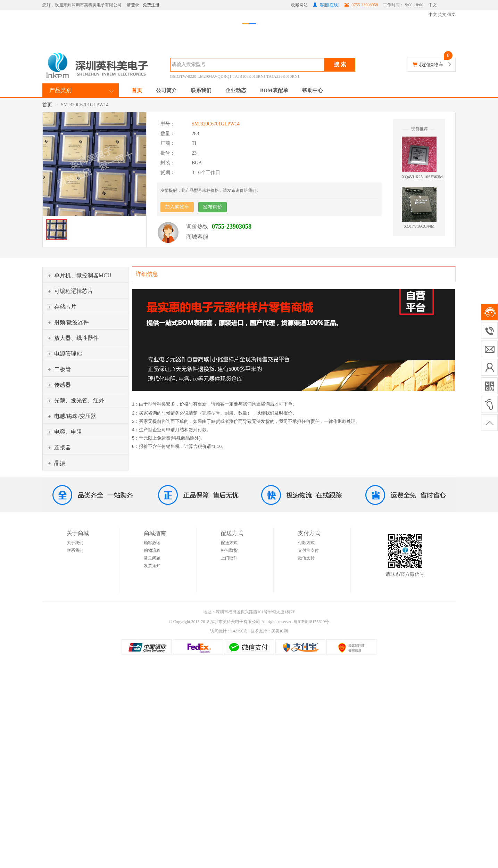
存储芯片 (62, 307)
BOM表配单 (274, 90)
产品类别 (60, 90)
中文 (433, 5)
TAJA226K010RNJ (283, 76)
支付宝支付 (308, 550)
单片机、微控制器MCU (79, 275)
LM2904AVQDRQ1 (215, 76)
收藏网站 (299, 5)
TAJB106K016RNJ (249, 76)
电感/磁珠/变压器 (72, 416)
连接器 (59, 447)
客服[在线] (326, 5)
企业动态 (236, 90)
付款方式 (306, 543)
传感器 (59, 385)
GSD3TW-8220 (183, 76)
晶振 (56, 463)
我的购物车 (431, 65)
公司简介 (166, 90)
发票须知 (152, 566)
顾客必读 (152, 543)
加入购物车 (177, 207)
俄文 (451, 15)
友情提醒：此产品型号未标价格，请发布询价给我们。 (210, 190)
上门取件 (229, 558)
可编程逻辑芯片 (70, 291)
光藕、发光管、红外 (76, 400)
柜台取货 (229, 550)
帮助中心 (313, 90)
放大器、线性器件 (73, 338)
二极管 (59, 369)
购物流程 (152, 550)
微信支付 (306, 558)
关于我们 (75, 543)
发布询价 (213, 207)
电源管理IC (64, 354)
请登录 (133, 5)
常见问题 (152, 558)
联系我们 (201, 90)
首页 (137, 90)
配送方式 (229, 543)
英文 (442, 15)
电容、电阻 (64, 432)
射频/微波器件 (68, 322)
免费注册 (151, 5)
